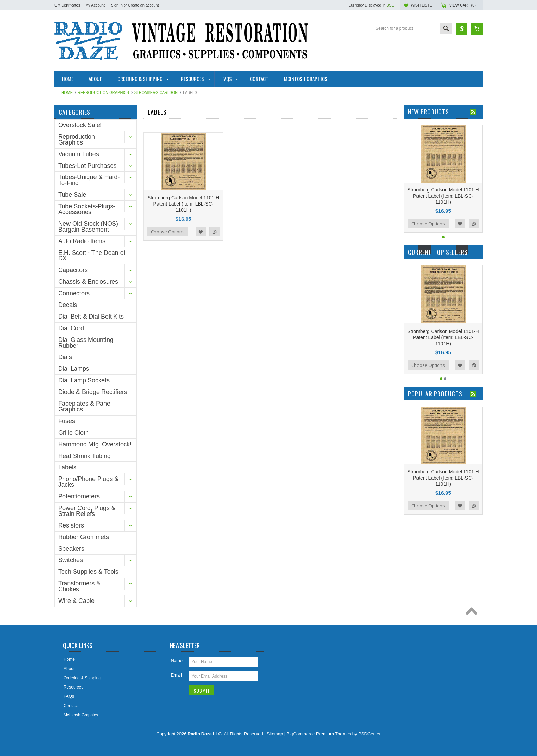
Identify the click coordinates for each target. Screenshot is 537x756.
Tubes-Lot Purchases (87, 166)
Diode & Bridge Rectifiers (93, 392)
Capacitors (73, 270)
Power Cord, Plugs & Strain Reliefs (87, 511)
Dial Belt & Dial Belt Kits (91, 317)
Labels (67, 467)
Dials (65, 357)
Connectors (74, 293)
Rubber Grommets (84, 537)
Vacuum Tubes (79, 154)
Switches (71, 560)
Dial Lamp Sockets (84, 380)
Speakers (71, 549)
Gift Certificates (67, 5)
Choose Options (168, 232)
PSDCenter (370, 734)
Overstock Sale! (80, 125)
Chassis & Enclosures (88, 282)
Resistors (71, 525)
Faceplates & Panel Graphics (85, 406)
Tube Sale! (73, 195)
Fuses (67, 421)
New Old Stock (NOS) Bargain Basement (88, 227)
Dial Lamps (74, 369)
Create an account (143, 5)
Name (177, 661)
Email (176, 675)
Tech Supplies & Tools (88, 572)
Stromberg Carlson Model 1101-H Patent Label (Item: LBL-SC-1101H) (183, 204)
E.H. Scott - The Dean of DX (92, 256)
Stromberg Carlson (156, 92)
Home (67, 92)
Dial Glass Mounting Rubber (86, 343)
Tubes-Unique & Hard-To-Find (89, 180)
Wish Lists (421, 5)
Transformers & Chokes (79, 586)
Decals (68, 305)
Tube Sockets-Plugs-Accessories (87, 209)
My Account (95, 5)
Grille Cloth (73, 433)
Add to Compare (214, 232)
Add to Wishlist (201, 232)
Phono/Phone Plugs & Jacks (88, 482)
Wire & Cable (76, 601)
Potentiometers (79, 496)
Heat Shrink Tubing (84, 456)
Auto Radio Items (82, 241)
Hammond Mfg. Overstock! (95, 444)
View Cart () (463, 5)
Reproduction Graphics (103, 92)
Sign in (117, 5)
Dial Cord (71, 328)
